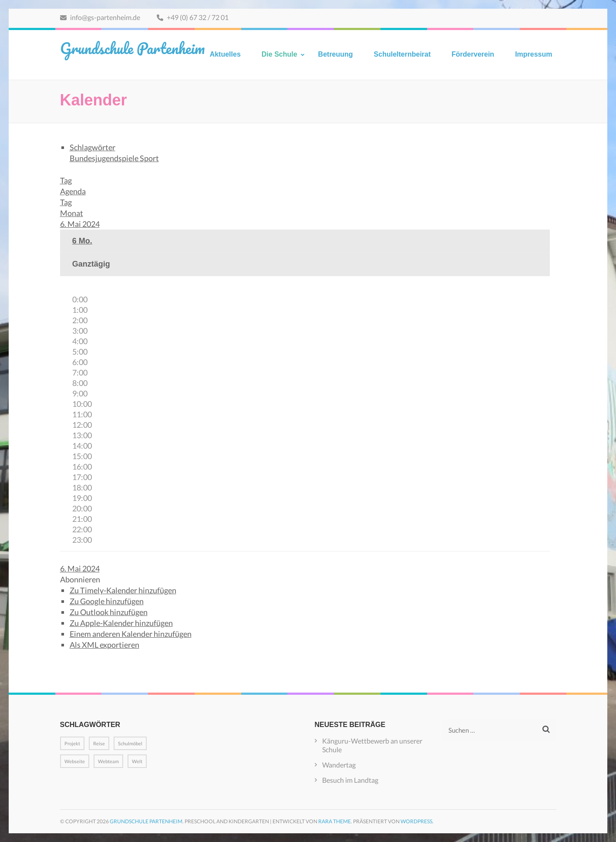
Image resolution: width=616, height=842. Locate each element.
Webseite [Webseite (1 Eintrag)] (75, 761)
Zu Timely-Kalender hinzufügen (123, 590)
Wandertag (339, 765)
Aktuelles (225, 54)
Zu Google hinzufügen (107, 601)
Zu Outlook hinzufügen (109, 612)
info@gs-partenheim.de (100, 17)
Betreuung (336, 54)
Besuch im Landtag (350, 780)
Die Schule (279, 54)
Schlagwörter (93, 147)
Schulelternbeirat (402, 54)
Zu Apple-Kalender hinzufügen (121, 623)
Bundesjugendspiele (105, 158)
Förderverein (473, 54)
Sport (149, 158)
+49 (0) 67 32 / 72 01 (193, 17)
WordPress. (417, 821)
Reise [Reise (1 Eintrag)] (99, 743)
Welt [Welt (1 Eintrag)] (137, 761)
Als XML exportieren (104, 645)
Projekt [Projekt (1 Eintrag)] (72, 743)
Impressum (534, 54)
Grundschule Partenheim (132, 48)
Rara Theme (335, 821)
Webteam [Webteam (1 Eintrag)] (108, 761)
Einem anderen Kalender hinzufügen (131, 634)
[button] (80, 579)
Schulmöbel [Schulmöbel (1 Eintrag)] (130, 743)
